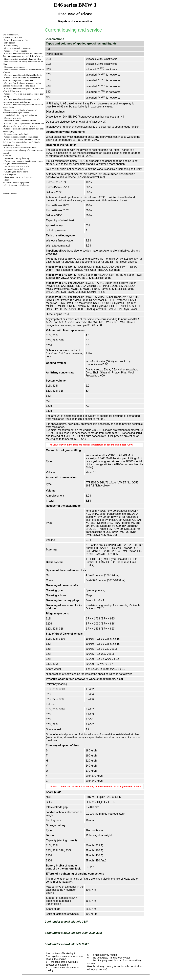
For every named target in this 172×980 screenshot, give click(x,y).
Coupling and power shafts (16, 172)
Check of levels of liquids (16, 51)
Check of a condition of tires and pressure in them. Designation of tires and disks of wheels (23, 55)
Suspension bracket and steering (19, 177)
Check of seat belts (13, 118)
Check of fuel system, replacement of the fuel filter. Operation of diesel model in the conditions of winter (21, 142)
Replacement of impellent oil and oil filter (23, 59)
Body (7, 180)
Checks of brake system (15, 67)
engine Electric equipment (16, 164)
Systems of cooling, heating (17, 158)
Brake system (10, 174)
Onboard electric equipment (17, 182)
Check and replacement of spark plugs (21, 137)
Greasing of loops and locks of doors (20, 148)
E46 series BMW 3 (11, 35)
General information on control (18, 48)
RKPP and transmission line (17, 166)
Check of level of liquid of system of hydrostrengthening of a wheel (20, 111)
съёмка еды (6, 193)
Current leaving (11, 45)
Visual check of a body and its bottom (21, 115)
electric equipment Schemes (17, 185)
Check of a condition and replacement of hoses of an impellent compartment (21, 79)
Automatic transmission (15, 169)
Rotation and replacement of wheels (20, 121)
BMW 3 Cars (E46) (13, 37)
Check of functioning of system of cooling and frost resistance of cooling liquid (22, 84)
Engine (8, 156)
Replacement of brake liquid (17, 134)
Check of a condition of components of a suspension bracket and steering (21, 101)
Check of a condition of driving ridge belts (23, 75)
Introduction (10, 43)
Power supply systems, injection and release (24, 161)
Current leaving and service (16, 40)
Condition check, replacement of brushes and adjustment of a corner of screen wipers (23, 125)
